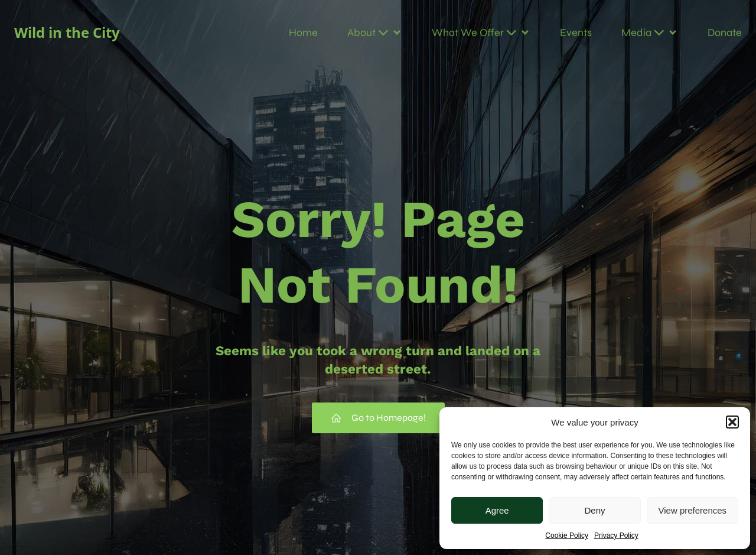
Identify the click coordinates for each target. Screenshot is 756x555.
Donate (725, 33)
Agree (497, 510)
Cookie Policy (567, 535)
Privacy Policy (616, 535)
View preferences (693, 510)
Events (576, 33)
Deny (594, 510)
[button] (732, 422)
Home (303, 33)
